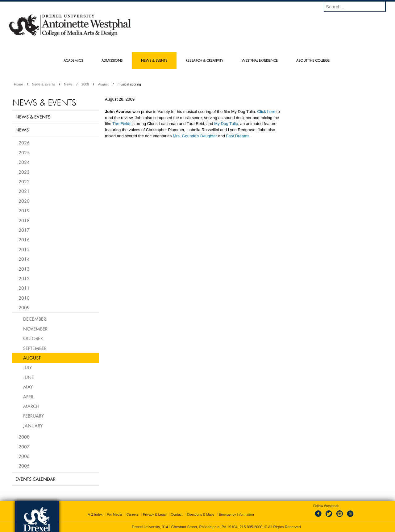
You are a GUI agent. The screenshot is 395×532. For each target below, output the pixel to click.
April (29, 397)
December (35, 319)
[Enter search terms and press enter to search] (358, 6)
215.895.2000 (251, 527)
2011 (24, 288)
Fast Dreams (238, 136)
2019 (24, 210)
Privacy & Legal (155, 514)
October (33, 338)
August (103, 84)
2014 (24, 259)
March (31, 406)
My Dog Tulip (226, 124)
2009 (85, 84)
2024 (24, 162)
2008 (24, 437)
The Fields (122, 124)
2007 (24, 447)
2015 (24, 249)
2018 (24, 220)
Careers (133, 514)
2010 (24, 298)
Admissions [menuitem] (112, 60)
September (35, 348)
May (28, 387)
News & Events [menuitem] (154, 60)
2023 (24, 172)
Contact (177, 514)
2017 (24, 230)
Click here (266, 112)
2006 (24, 456)
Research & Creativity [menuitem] (204, 60)
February (33, 416)
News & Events (44, 84)
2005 (24, 466)
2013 (24, 269)
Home (18, 84)
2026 (24, 143)
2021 (24, 191)
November (35, 329)
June (29, 377)
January (33, 426)
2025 (24, 152)
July (27, 367)
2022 (24, 181)
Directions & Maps (200, 514)
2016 (24, 239)
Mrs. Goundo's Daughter (195, 136)
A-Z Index (95, 514)
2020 (24, 201)
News (68, 84)
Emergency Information (236, 514)
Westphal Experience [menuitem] (260, 60)
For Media (114, 514)
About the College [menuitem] (313, 60)
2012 (24, 278)
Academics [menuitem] (73, 60)
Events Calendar (35, 479)
